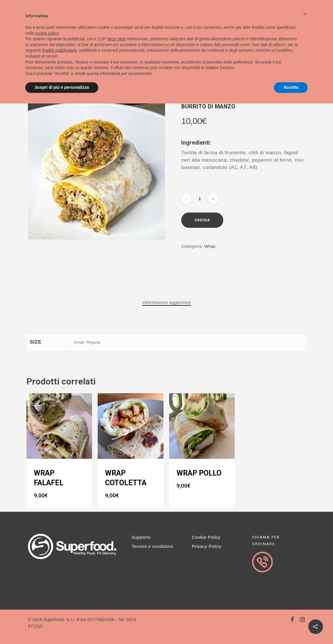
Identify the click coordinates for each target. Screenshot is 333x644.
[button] (305, 14)
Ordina (202, 220)
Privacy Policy (207, 546)
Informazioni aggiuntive (166, 302)
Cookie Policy (206, 537)
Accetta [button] (291, 87)
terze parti (116, 39)
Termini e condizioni (152, 546)
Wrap (210, 246)
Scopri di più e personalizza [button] (62, 87)
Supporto (141, 537)
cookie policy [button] (47, 33)
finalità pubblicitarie (60, 50)
